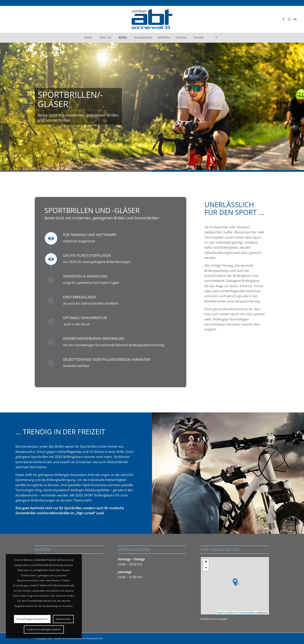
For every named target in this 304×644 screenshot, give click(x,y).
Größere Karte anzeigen (214, 619)
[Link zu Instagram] (289, 19)
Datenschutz (63, 619)
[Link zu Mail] (295, 19)
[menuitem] (88, 38)
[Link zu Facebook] (283, 19)
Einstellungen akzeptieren (32, 619)
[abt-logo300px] (152, 19)
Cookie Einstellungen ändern (44, 629)
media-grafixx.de (94, 638)
